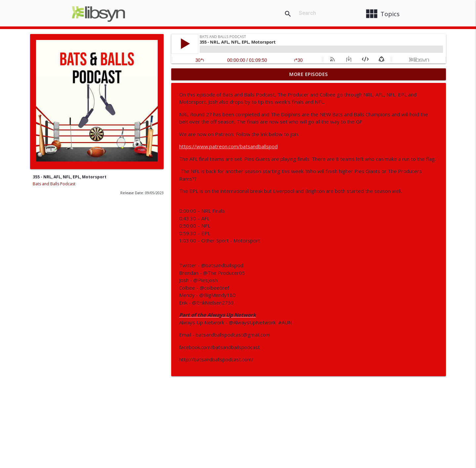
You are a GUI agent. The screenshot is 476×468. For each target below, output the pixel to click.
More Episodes (309, 74)
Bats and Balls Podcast (54, 184)
